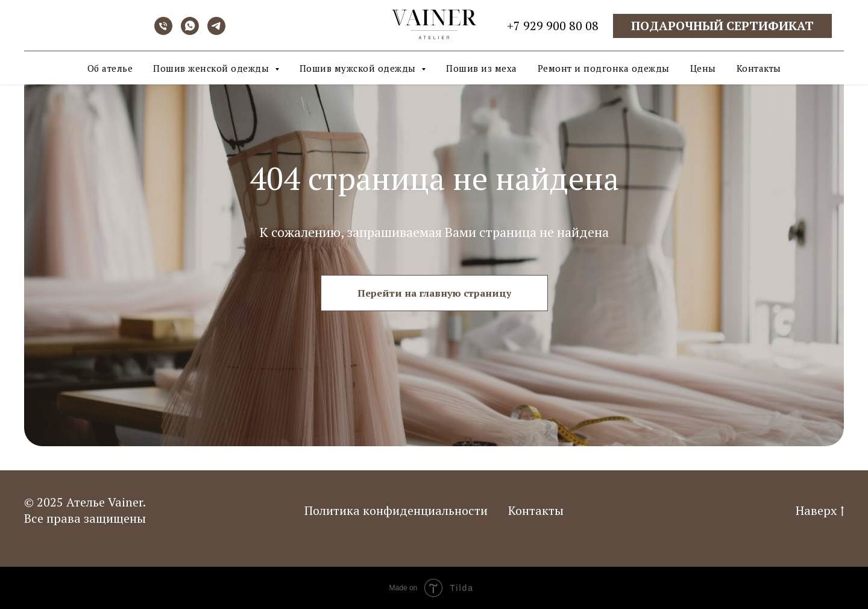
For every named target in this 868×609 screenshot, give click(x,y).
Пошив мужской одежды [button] (359, 68)
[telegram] (216, 32)
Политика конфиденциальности (396, 510)
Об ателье (110, 68)
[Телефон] (163, 32)
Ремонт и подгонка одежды (604, 68)
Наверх (820, 510)
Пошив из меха (482, 68)
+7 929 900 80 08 (553, 26)
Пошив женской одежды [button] (212, 68)
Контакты (759, 68)
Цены (703, 68)
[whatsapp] (190, 32)
